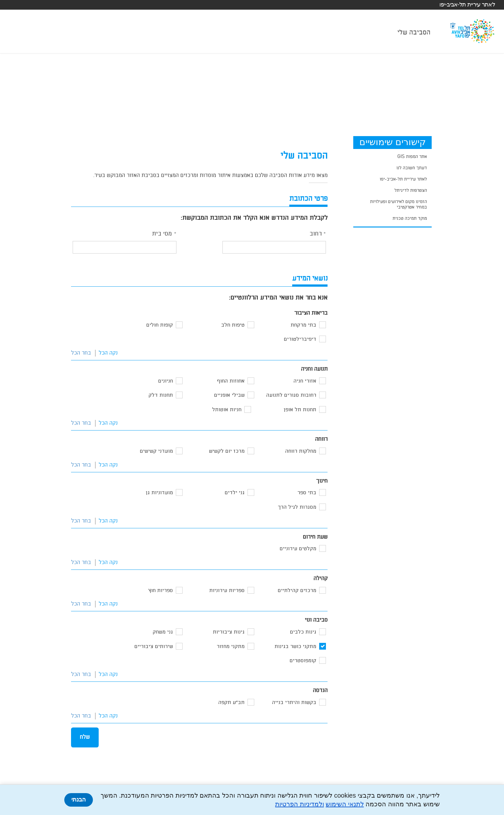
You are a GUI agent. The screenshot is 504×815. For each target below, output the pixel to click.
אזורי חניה (305, 381)
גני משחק (163, 632)
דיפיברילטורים (300, 339)
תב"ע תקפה (231, 703)
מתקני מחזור (231, 647)
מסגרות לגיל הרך (297, 507)
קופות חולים (160, 325)
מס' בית (162, 234)
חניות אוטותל (227, 410)
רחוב (316, 234)
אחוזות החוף (231, 381)
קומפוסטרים (303, 661)
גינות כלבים (303, 632)
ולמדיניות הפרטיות (300, 804)
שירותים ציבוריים (154, 647)
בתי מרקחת (303, 325)
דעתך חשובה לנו (412, 168)
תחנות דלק (161, 395)
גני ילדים (235, 493)
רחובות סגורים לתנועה (291, 395)
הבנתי (79, 800)
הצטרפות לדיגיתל (411, 190)
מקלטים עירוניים (298, 549)
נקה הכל (108, 353)
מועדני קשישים (156, 451)
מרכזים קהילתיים (297, 591)
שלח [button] (85, 737)
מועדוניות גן (159, 493)
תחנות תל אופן (300, 410)
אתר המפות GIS (412, 157)
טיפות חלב (233, 325)
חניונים (166, 381)
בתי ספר (307, 493)
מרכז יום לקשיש (227, 451)
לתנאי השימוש (345, 804)
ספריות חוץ (161, 591)
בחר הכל (81, 353)
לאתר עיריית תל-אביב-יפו (467, 5)
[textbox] (274, 247)
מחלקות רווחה (301, 451)
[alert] (318, 183)
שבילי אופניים (229, 395)
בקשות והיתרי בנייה (294, 703)
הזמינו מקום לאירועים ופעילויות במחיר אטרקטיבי (398, 204)
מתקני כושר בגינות (295, 647)
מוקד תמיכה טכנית (410, 218)
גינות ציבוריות (229, 632)
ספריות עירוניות (227, 591)
